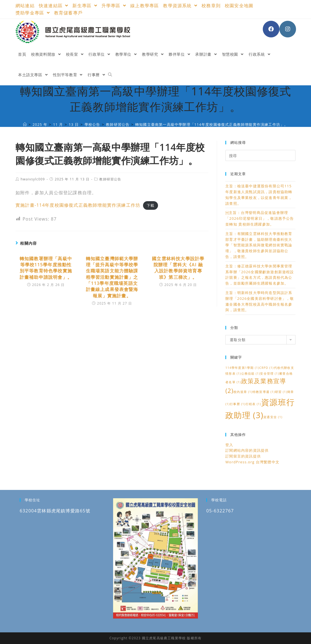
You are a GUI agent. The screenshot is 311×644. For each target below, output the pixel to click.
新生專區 (85, 6)
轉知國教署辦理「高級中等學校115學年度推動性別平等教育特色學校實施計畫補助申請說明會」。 (46, 268)
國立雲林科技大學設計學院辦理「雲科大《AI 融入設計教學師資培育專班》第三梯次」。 (178, 268)
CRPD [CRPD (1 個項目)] (266, 368)
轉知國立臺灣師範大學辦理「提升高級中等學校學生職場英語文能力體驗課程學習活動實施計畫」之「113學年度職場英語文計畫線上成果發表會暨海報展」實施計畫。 (112, 277)
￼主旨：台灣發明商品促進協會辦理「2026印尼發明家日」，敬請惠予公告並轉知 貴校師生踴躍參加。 (260, 218)
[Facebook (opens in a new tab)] (271, 29)
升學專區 (114, 6)
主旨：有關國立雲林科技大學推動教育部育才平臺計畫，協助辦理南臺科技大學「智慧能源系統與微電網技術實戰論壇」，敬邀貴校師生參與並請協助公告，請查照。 (259, 245)
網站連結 (25, 6)
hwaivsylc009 (33, 179)
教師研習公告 (110, 179)
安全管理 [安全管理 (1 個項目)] (270, 374)
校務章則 (211, 6)
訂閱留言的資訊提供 (243, 456)
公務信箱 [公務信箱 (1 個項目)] (251, 374)
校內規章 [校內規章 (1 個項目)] (243, 392)
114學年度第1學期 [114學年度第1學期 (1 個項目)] (242, 368)
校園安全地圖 (239, 6)
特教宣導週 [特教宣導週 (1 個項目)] (264, 392)
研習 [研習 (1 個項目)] (281, 392)
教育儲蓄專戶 (68, 13)
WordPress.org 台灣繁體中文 (252, 462)
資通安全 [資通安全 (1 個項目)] (273, 417)
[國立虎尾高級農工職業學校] (25, 124)
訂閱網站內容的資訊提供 (247, 450)
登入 (229, 445)
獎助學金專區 (33, 13)
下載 (151, 205)
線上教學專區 (145, 6)
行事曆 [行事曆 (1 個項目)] (238, 404)
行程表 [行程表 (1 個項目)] (253, 404)
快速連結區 (54, 6)
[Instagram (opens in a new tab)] (288, 29)
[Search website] (110, 75)
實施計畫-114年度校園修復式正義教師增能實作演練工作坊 (78, 205)
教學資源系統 (180, 6)
